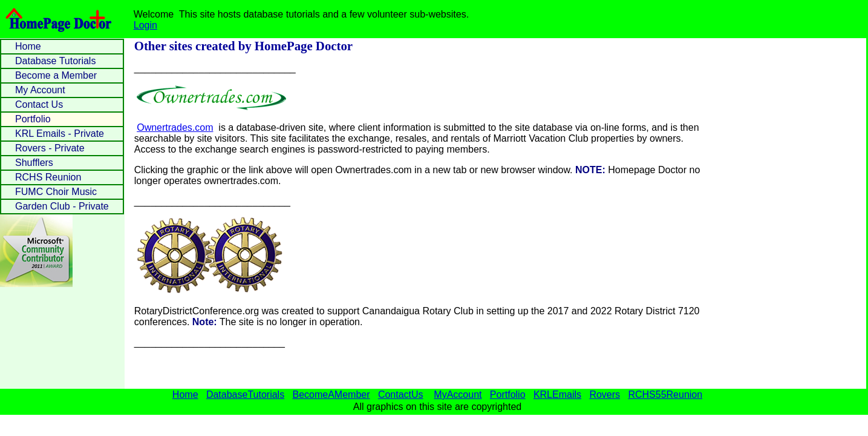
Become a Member (56, 75)
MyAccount (458, 395)
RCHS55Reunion (665, 395)
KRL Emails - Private (60, 134)
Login (145, 25)
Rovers (605, 395)
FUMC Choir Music (56, 192)
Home (28, 46)
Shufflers (34, 163)
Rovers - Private (50, 148)
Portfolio (33, 119)
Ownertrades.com (175, 127)
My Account (40, 90)
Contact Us (39, 104)
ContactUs (401, 395)
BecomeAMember (331, 395)
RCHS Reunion (48, 177)
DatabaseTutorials (245, 395)
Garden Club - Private (62, 206)
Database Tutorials (55, 61)
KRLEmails (557, 395)
